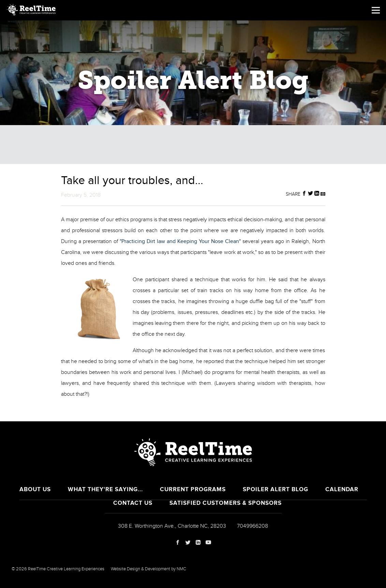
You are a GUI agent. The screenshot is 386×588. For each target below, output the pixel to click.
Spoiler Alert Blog (276, 489)
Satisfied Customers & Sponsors (226, 503)
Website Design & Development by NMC (149, 569)
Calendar (342, 489)
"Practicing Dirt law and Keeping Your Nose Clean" (180, 241)
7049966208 (253, 526)
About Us (35, 489)
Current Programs (193, 489)
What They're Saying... (105, 489)
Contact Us (133, 503)
